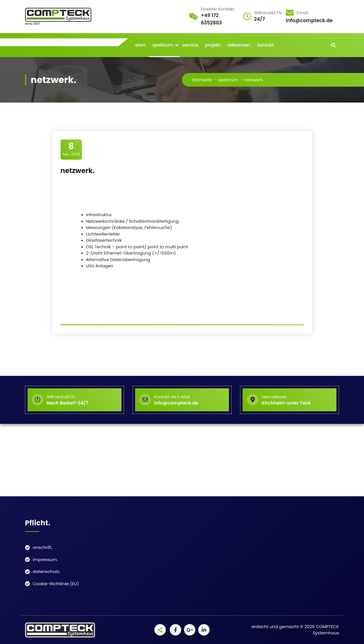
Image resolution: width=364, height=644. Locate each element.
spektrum (228, 80)
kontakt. (266, 45)
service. (191, 45)
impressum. (45, 559)
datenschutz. (46, 571)
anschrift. (43, 547)
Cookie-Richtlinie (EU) (56, 584)
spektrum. (163, 45)
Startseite (202, 80)
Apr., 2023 (71, 149)
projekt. (213, 45)
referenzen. (239, 45)
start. (141, 45)
